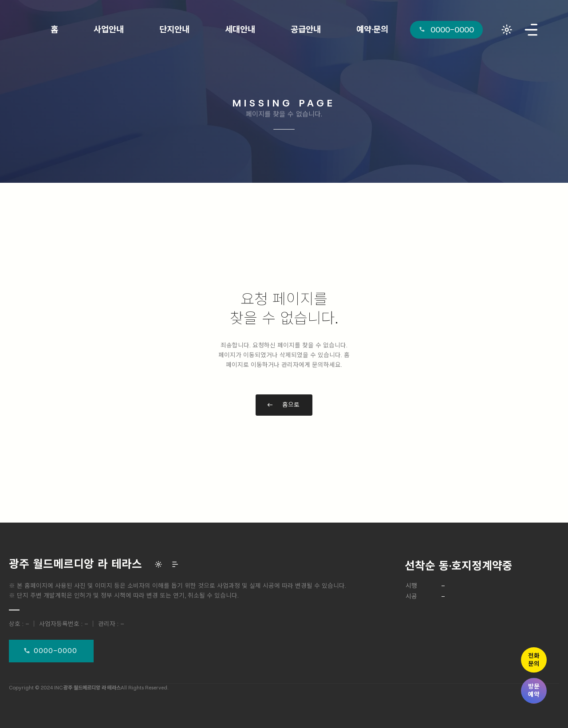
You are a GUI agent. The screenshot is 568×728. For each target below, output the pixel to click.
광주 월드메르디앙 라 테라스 (75, 564)
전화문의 (534, 660)
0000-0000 (55, 651)
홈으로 (291, 405)
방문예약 (534, 690)
